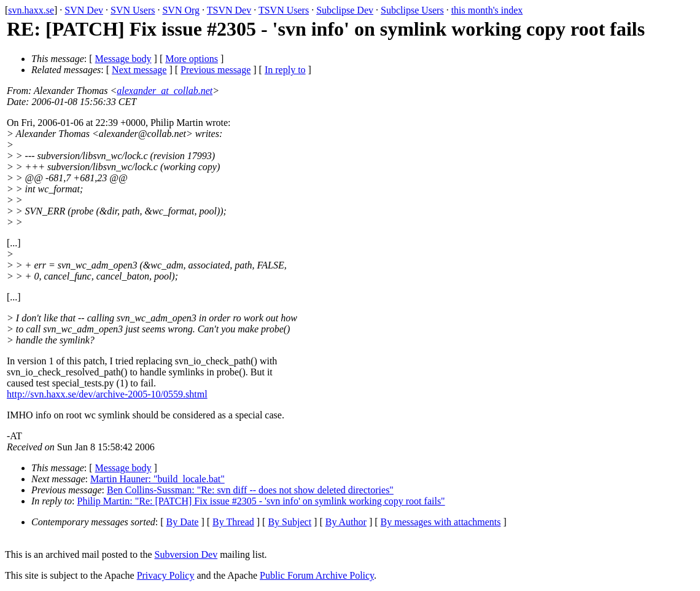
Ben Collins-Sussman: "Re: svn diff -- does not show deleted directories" (250, 490)
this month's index (487, 10)
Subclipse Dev (345, 10)
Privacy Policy (166, 575)
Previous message (216, 70)
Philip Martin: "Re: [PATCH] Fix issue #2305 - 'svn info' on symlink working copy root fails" (261, 501)
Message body (123, 59)
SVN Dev (84, 10)
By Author (346, 522)
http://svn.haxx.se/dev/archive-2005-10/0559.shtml (107, 394)
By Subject (290, 522)
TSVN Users (284, 10)
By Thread (233, 522)
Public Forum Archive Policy (317, 575)
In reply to (285, 70)
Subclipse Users (412, 10)
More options (192, 59)
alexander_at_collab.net (165, 91)
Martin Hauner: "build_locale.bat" (157, 479)
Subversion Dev (186, 554)
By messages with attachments (441, 522)
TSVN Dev (229, 10)
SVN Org (181, 10)
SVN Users (133, 10)
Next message (139, 70)
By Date (183, 522)
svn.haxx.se (31, 10)
